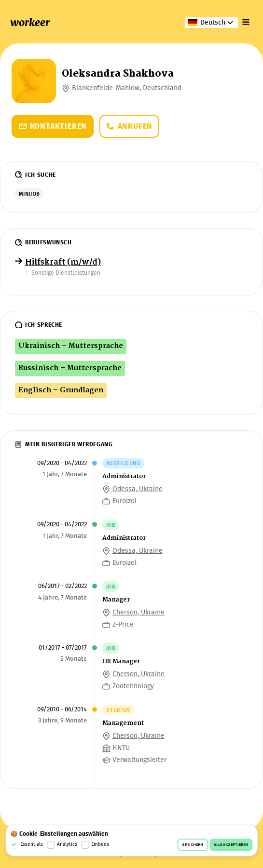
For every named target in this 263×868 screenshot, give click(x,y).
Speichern (193, 845)
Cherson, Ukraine (138, 613)
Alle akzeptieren (231, 845)
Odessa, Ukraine (138, 489)
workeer (30, 22)
